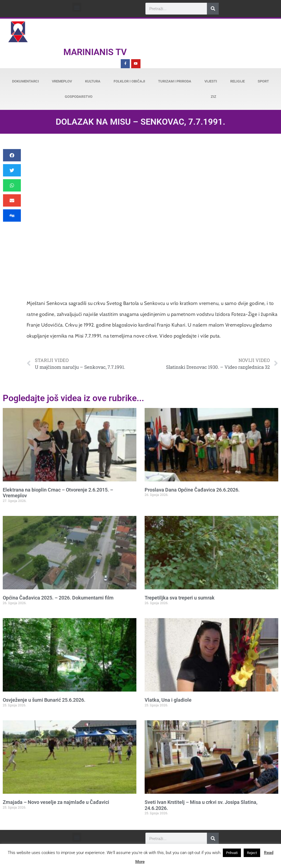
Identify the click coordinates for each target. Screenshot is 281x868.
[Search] (213, 9)
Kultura (93, 81)
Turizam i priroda (175, 81)
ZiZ (213, 97)
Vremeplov (62, 81)
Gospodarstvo (79, 97)
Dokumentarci (26, 81)
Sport (263, 81)
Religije (238, 81)
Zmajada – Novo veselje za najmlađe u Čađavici (56, 802)
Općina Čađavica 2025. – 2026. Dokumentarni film (58, 598)
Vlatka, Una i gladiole (168, 700)
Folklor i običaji (129, 81)
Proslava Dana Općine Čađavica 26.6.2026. (192, 490)
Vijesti (211, 81)
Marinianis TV (95, 52)
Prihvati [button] (232, 853)
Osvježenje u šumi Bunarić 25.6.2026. (44, 700)
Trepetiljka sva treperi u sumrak (180, 598)
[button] (77, 7)
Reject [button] (252, 853)
